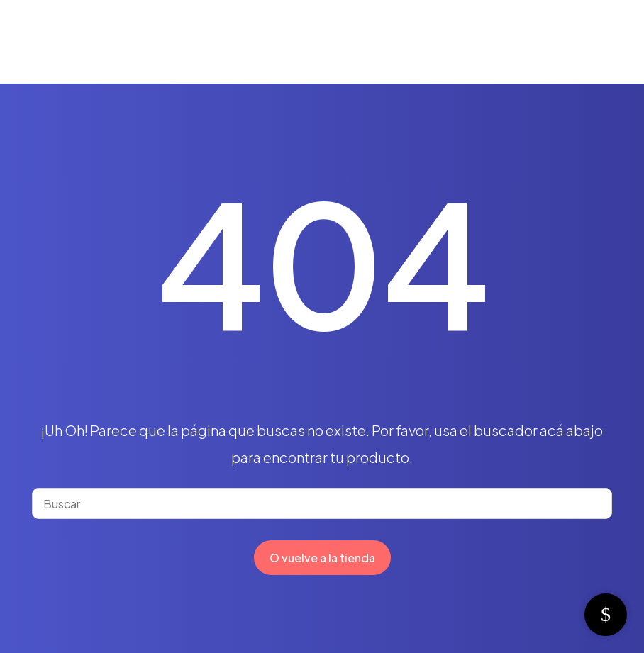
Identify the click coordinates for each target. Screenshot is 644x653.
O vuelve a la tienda (322, 558)
